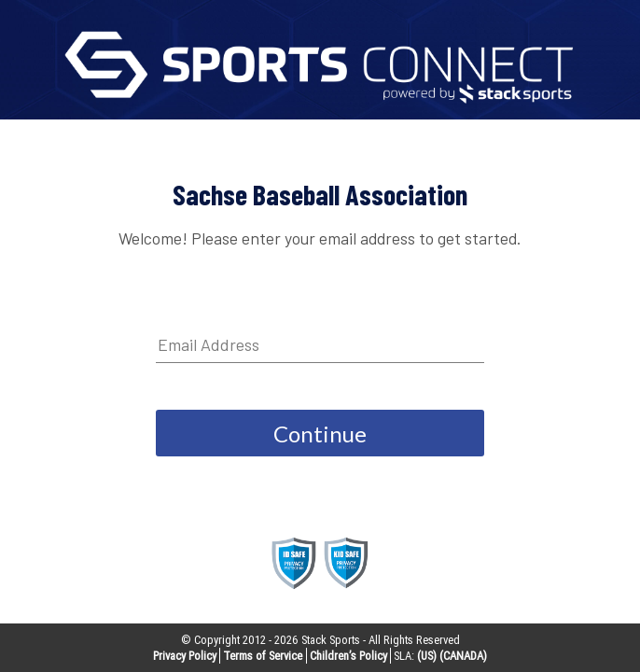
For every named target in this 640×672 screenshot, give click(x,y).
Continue (320, 434)
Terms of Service (263, 656)
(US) (427, 656)
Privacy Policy (185, 656)
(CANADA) (463, 656)
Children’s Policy (348, 656)
